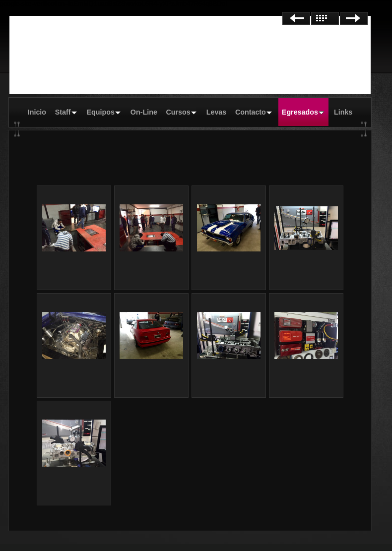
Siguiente (354, 18)
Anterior (296, 18)
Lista (325, 18)
